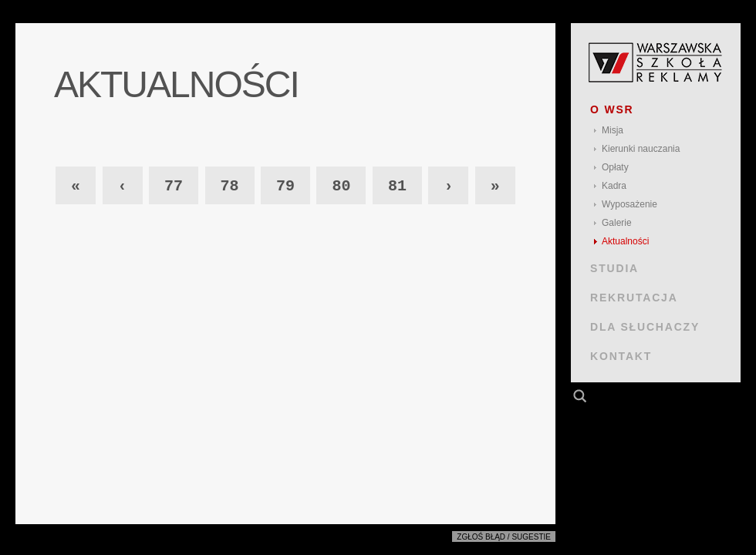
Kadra (614, 186)
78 (230, 186)
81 (397, 186)
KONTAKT (621, 356)
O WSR (612, 109)
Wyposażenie (629, 204)
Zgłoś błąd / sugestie (504, 537)
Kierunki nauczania (641, 149)
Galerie (617, 223)
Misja (613, 130)
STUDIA (614, 268)
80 (341, 186)
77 (174, 186)
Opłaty (615, 167)
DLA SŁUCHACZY (645, 327)
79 (285, 186)
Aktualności (625, 241)
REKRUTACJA (634, 298)
